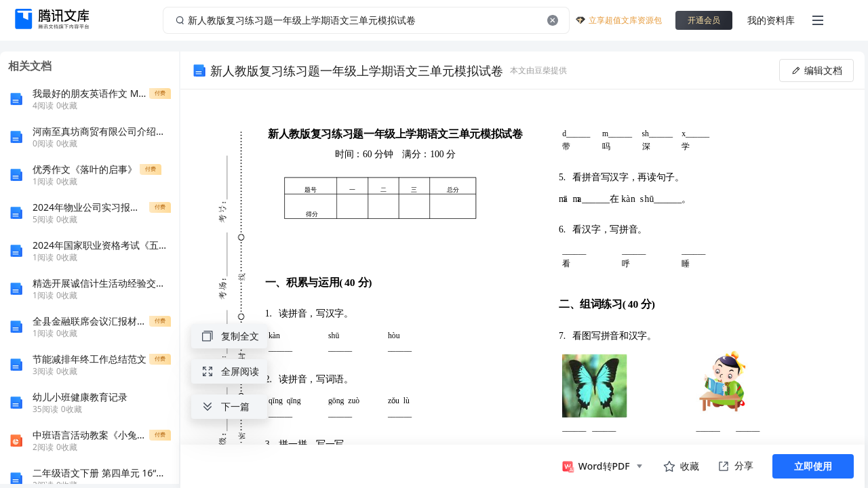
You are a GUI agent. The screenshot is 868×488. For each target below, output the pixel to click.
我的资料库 (771, 20)
